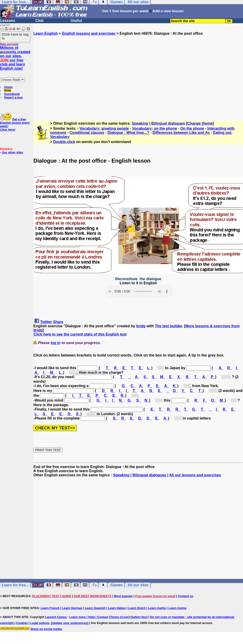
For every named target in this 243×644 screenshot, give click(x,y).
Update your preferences (70, 623)
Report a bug (13, 97)
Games (117, 585)
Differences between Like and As (181, 133)
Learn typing (177, 608)
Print (8, 91)
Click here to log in (15, 36)
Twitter (46, 322)
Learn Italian (117, 608)
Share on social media (46, 629)
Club (40, 21)
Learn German (72, 608)
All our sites (138, 585)
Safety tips (139, 617)
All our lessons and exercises (195, 475)
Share (58, 322)
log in (56, 343)
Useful (76, 21)
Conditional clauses (87, 133)
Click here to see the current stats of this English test (80, 334)
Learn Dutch (137, 608)
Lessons (8, 21)
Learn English (46, 33)
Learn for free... (15, 585)
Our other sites (12, 152)
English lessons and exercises (89, 33)
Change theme (200, 123)
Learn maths (157, 608)
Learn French (50, 608)
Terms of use (119, 617)
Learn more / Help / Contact (89, 617)
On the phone (192, 128)
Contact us (186, 596)
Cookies (22, 623)
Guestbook (12, 94)
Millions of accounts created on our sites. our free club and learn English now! (15, 58)
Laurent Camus (56, 617)
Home (8, 87)
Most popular (123, 596)
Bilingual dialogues (168, 123)
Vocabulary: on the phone (155, 128)
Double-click (64, 142)
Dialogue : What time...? (128, 133)
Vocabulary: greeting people (104, 128)
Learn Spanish (95, 608)
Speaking (140, 123)
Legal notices (40, 623)
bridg (141, 326)
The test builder (168, 326)
